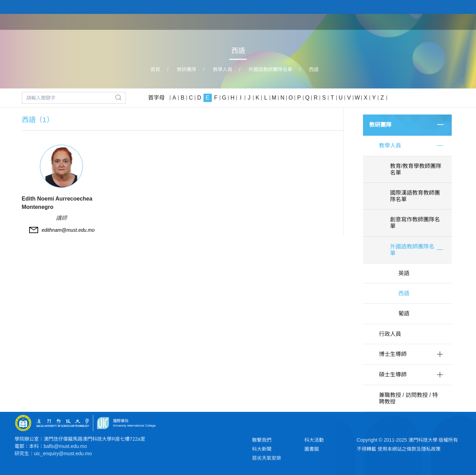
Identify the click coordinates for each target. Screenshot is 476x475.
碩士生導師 (393, 375)
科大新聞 (262, 449)
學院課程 (350, 21)
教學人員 (223, 69)
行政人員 (390, 334)
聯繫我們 (262, 440)
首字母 (156, 98)
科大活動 (314, 440)
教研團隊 (382, 21)
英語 (404, 273)
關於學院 (317, 21)
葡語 (404, 313)
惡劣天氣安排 (267, 458)
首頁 (290, 21)
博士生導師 (393, 354)
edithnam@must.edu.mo (68, 230)
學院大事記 (418, 21)
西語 (314, 69)
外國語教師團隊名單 (270, 69)
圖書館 (312, 449)
